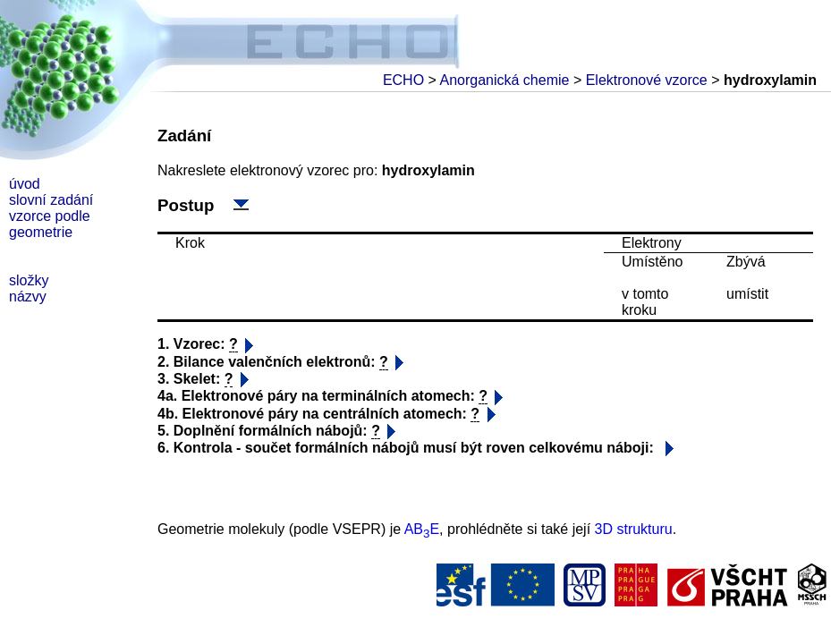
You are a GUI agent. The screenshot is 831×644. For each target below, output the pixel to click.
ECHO (403, 80)
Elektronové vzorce (647, 80)
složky (29, 280)
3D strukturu (634, 529)
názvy (28, 297)
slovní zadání (51, 200)
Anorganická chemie (504, 80)
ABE (422, 529)
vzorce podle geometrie (50, 224)
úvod (25, 184)
